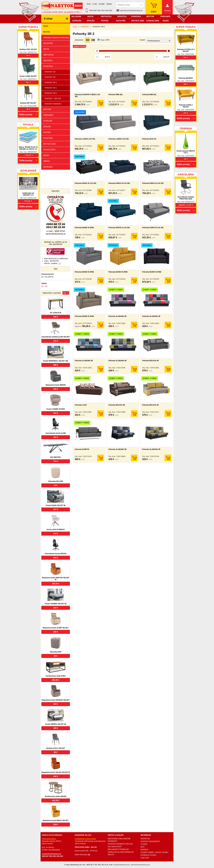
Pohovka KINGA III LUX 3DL (86, 183)
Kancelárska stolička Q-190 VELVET (56, 337)
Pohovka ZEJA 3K (149, 139)
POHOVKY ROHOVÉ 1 (53, 104)
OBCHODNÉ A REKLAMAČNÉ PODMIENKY (119, 840)
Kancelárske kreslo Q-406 (56, 433)
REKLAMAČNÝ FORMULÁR (118, 849)
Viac (65, 293)
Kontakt (102, 4)
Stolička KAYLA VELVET (56, 748)
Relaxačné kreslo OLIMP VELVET (56, 628)
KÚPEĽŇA (48, 121)
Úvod (89, 4)
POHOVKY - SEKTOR (53, 99)
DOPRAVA (144, 850)
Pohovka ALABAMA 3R (118, 316)
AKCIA (46, 49)
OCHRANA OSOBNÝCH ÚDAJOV (120, 844)
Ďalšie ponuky (26, 115)
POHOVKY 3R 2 (51, 88)
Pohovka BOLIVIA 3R (150, 361)
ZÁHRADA (48, 167)
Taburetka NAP (56, 652)
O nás (95, 4)
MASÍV (46, 155)
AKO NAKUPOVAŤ (115, 847)
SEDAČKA (48, 60)
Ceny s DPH (105, 40)
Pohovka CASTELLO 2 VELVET (186, 50)
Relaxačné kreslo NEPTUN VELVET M (56, 579)
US (46, 286)
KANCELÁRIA (49, 150)
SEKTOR (47, 109)
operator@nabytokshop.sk (131, 10)
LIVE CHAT (145, 858)
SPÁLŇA (47, 127)
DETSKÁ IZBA (50, 144)
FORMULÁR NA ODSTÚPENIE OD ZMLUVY (121, 853)
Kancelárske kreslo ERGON (56, 554)
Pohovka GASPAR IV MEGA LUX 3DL (87, 96)
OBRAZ (47, 161)
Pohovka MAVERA (186, 78)
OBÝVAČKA (48, 55)
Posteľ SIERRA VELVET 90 (56, 724)
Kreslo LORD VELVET (28, 76)
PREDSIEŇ (48, 115)
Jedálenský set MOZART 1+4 (28, 194)
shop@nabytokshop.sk (122, 865)
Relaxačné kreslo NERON (56, 385)
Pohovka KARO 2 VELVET (186, 106)
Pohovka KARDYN (82, 449)
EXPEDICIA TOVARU (148, 855)
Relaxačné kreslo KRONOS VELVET (56, 700)
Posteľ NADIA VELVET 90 (56, 505)
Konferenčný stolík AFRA (56, 676)
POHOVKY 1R (50, 72)
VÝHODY (144, 844)
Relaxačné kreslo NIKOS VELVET (56, 821)
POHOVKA (48, 66)
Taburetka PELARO (56, 481)
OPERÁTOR (145, 839)
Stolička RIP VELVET (28, 103)
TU (59, 263)
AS (42, 286)
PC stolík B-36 (56, 313)
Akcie (46, 26)
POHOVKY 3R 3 (51, 93)
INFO (143, 847)
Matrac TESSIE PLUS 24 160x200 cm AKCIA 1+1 (28, 148)
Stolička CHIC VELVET (28, 49)
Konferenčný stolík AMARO (56, 796)
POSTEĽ (47, 132)
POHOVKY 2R (50, 77)
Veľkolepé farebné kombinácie (56, 38)
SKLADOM (48, 43)
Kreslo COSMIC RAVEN (56, 409)
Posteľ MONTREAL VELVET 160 (56, 361)
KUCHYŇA (48, 138)
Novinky (47, 32)
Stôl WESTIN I (56, 457)
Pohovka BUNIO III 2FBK (84, 228)
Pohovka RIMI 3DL (116, 95)
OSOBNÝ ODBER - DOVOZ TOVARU (154, 852)
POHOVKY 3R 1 (51, 83)
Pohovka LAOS (81, 405)
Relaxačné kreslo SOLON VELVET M (56, 772)
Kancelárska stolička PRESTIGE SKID (186, 198)
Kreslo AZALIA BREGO (56, 530)
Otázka (109, 4)
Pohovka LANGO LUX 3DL (85, 139)
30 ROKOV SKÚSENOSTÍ (150, 841)
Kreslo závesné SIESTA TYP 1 (186, 152)
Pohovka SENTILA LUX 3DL (119, 228)
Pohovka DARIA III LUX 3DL (153, 228)
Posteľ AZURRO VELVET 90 (56, 604)
